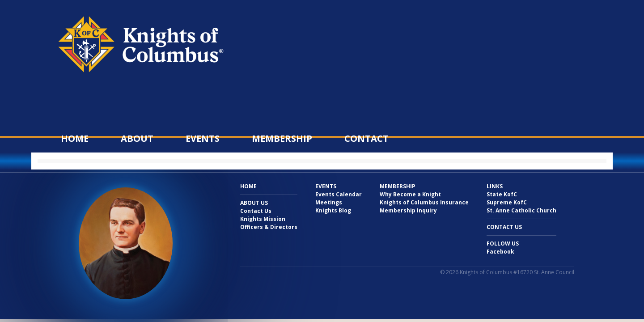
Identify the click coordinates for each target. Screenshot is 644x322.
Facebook (500, 252)
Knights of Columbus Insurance (424, 202)
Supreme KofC (507, 202)
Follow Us (503, 244)
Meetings (329, 202)
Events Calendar (339, 194)
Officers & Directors (269, 227)
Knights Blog (333, 210)
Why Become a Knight (410, 194)
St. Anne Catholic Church (521, 210)
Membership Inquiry (408, 210)
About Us (254, 203)
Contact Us (256, 211)
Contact (366, 138)
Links (495, 186)
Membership (282, 138)
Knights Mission (263, 219)
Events (203, 138)
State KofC (502, 194)
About (137, 138)
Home (75, 138)
